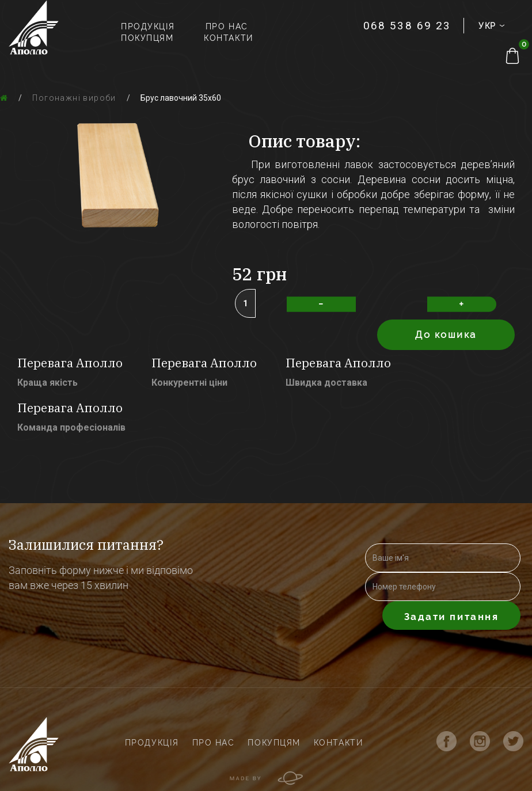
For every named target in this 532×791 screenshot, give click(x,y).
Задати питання (452, 617)
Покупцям (147, 38)
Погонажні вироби (74, 98)
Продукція (148, 26)
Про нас (227, 26)
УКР (490, 26)
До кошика (446, 334)
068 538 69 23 (407, 26)
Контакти (228, 38)
